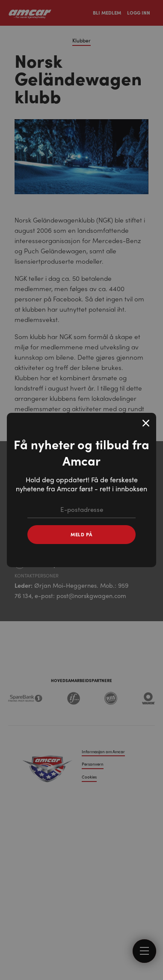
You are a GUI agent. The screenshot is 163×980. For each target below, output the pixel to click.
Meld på (81, 534)
